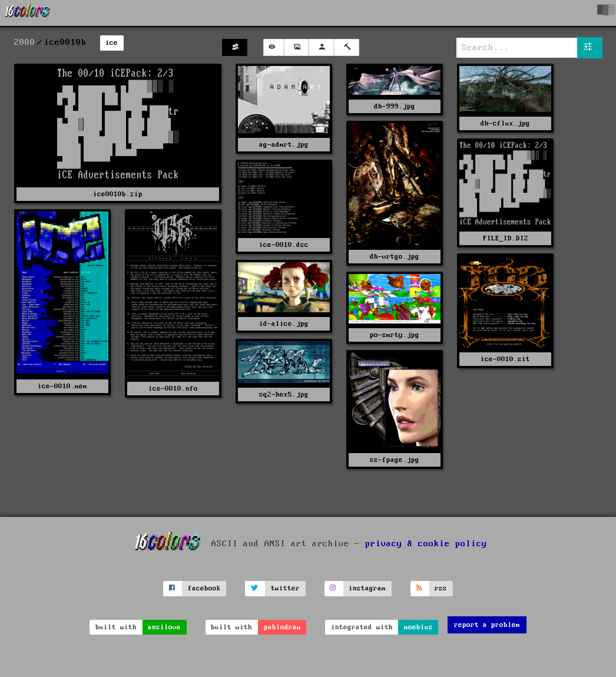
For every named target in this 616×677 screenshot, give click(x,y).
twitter (285, 588)
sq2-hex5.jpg (284, 394)
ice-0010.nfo (173, 389)
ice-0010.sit (505, 359)
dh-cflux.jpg (505, 123)
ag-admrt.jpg (284, 145)
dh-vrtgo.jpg (395, 257)
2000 (25, 42)
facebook (204, 588)
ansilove (164, 627)
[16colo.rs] (28, 13)
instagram (367, 588)
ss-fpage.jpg (395, 460)
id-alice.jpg (284, 324)
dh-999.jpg (395, 106)
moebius (418, 627)
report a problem (487, 625)
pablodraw (282, 627)
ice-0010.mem (62, 386)
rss (441, 588)
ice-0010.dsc (284, 245)
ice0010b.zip (118, 194)
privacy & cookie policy (426, 543)
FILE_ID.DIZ (506, 238)
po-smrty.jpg (395, 335)
